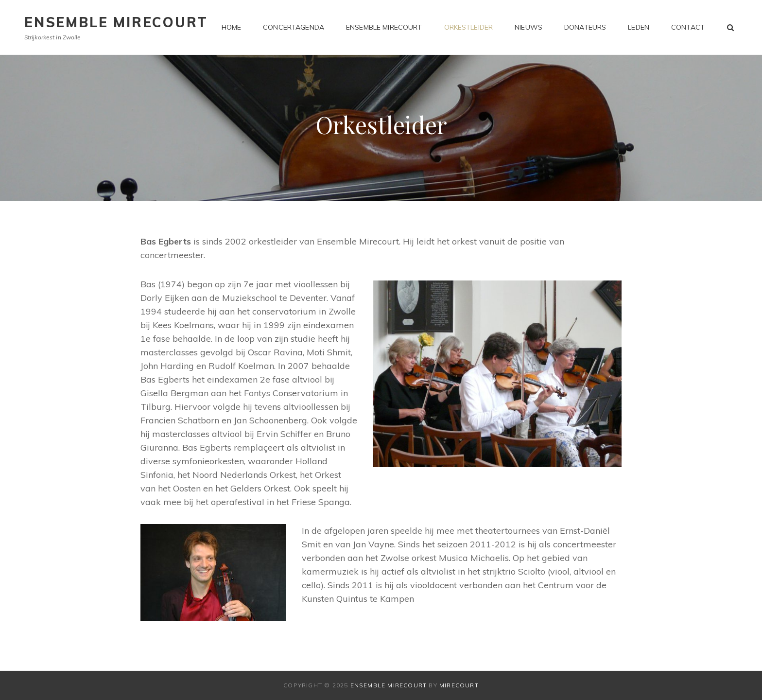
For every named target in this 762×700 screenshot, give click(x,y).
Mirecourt (459, 685)
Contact (688, 27)
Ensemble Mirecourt (116, 22)
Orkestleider (469, 27)
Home (232, 27)
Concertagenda (294, 27)
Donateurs (585, 27)
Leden (639, 27)
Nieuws (528, 27)
